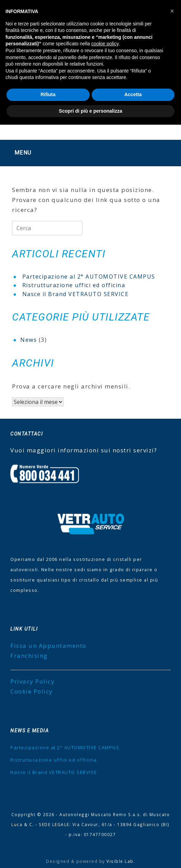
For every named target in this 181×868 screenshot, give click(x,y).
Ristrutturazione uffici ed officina (74, 285)
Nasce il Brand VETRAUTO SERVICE (76, 294)
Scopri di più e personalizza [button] (90, 111)
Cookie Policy (32, 691)
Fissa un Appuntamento (48, 646)
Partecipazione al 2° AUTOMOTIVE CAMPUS (89, 277)
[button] (172, 11)
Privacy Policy (32, 681)
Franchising (29, 656)
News (29, 340)
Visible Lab (120, 861)
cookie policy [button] (105, 44)
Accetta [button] (133, 94)
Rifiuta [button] (48, 94)
